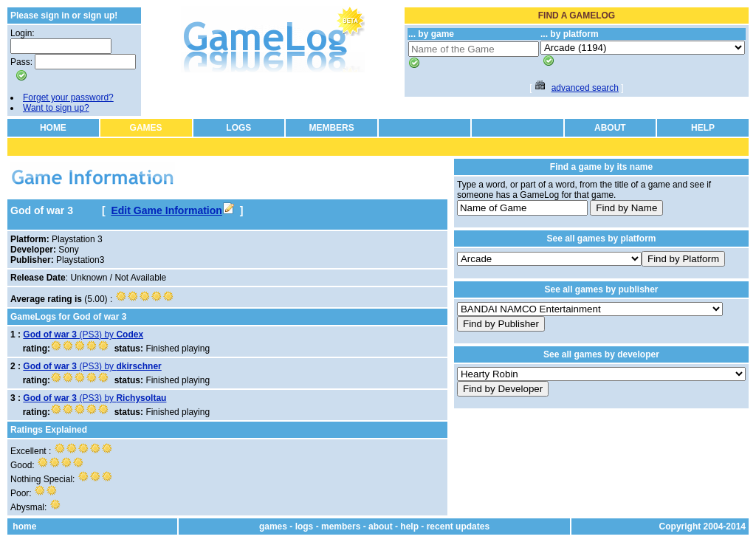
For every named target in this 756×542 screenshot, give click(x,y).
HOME (53, 128)
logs (305, 526)
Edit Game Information (172, 210)
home (24, 526)
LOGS (238, 128)
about (381, 526)
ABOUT (610, 128)
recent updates (458, 526)
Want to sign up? (56, 108)
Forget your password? (68, 97)
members (341, 526)
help (409, 526)
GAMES (146, 128)
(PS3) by (83, 335)
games (273, 526)
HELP (703, 128)
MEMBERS (331, 128)
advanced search (585, 88)
